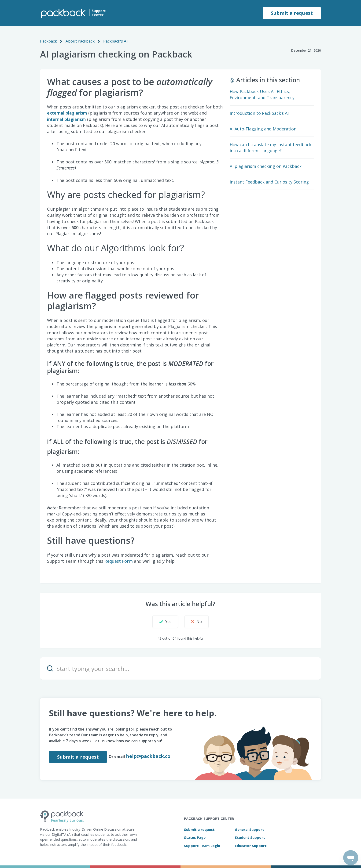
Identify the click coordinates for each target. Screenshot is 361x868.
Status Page (195, 837)
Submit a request (292, 13)
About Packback (79, 41)
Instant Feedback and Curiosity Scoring (269, 182)
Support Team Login (202, 845)
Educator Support (251, 845)
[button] (162, 621)
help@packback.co (149, 756)
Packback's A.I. (114, 41)
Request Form (119, 561)
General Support (249, 829)
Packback (48, 41)
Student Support (250, 837)
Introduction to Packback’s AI (259, 113)
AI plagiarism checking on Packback (266, 166)
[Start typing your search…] (180, 668)
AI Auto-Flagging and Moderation (263, 129)
